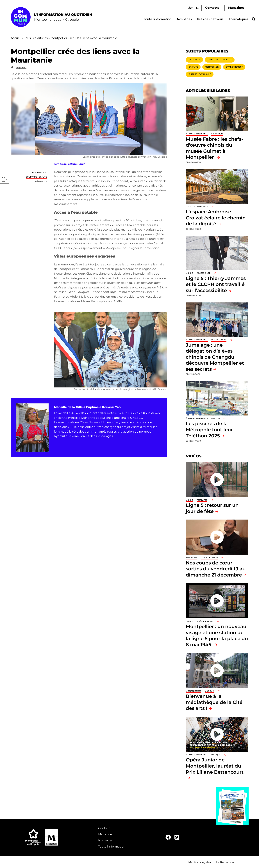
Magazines (236, 8)
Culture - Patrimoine (200, 74)
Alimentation (201, 207)
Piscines (216, 418)
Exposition (217, 134)
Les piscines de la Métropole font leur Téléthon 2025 (209, 430)
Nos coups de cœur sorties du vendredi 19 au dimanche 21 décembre (216, 569)
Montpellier (212, 67)
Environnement (234, 67)
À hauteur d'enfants (197, 134)
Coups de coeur (209, 558)
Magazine (105, 834)
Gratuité (193, 67)
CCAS (188, 207)
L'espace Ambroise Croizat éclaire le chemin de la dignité (216, 218)
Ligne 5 (189, 273)
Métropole (41, 181)
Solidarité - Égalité (36, 177)
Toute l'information (158, 19)
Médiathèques (193, 691)
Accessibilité (204, 273)
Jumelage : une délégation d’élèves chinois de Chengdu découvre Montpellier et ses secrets (215, 357)
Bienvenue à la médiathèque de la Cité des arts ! (214, 702)
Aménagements (205, 621)
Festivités (202, 500)
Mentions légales (200, 862)
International (39, 173)
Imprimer (21, 68)
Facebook (4, 167)
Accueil (16, 38)
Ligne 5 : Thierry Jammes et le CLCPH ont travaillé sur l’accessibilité (216, 284)
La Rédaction (225, 862)
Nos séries (184, 19)
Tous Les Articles (36, 38)
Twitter (4, 179)
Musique (209, 691)
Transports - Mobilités (220, 60)
